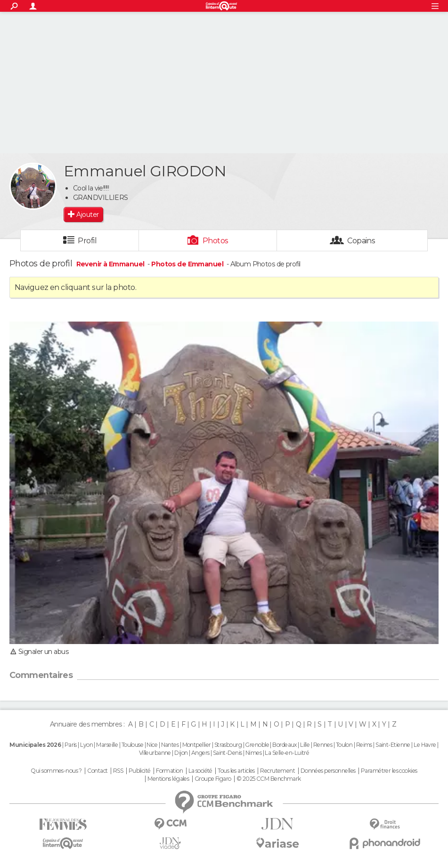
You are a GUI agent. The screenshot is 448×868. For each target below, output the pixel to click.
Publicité (140, 771)
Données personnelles (328, 771)
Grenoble (257, 745)
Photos (216, 241)
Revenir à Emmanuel (111, 264)
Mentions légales (168, 779)
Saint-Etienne (393, 745)
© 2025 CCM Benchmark (269, 779)
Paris (71, 745)
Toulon (344, 745)
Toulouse (133, 745)
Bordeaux (285, 745)
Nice (152, 745)
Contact (97, 771)
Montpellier (197, 745)
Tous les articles (236, 771)
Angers (200, 753)
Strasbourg (228, 745)
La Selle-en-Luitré (287, 753)
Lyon (86, 745)
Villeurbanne (155, 753)
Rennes (323, 745)
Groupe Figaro (213, 779)
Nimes (253, 753)
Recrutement (277, 771)
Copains (361, 241)
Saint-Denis (228, 753)
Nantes (170, 745)
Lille (305, 745)
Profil (87, 241)
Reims (364, 745)
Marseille (107, 745)
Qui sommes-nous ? (56, 771)
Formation (169, 771)
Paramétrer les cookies (389, 771)
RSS (118, 771)
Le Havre (425, 745)
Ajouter (87, 215)
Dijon (181, 753)
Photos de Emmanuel (187, 264)
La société (200, 771)
